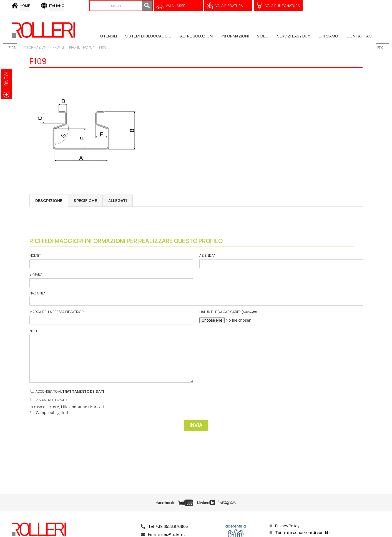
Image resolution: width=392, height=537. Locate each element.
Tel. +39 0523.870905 (168, 526)
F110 (380, 48)
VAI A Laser (176, 6)
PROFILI (58, 47)
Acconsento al (67, 391)
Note (111, 356)
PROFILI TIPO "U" (81, 47)
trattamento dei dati (83, 391)
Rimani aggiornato (49, 400)
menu (6, 79)
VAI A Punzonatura (283, 6)
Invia (196, 425)
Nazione (196, 298)
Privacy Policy (287, 526)
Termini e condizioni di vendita (303, 532)
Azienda (281, 261)
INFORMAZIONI (36, 47)
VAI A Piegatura (229, 6)
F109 (103, 47)
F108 (12, 48)
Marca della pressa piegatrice (111, 317)
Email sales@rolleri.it (167, 534)
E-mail (111, 280)
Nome (111, 261)
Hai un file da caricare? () (281, 317)
